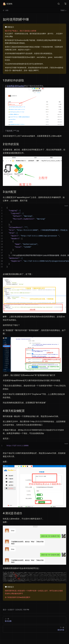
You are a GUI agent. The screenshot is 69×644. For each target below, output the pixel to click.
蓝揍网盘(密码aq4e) (16, 86)
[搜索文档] (59, 4)
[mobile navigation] (65, 4)
